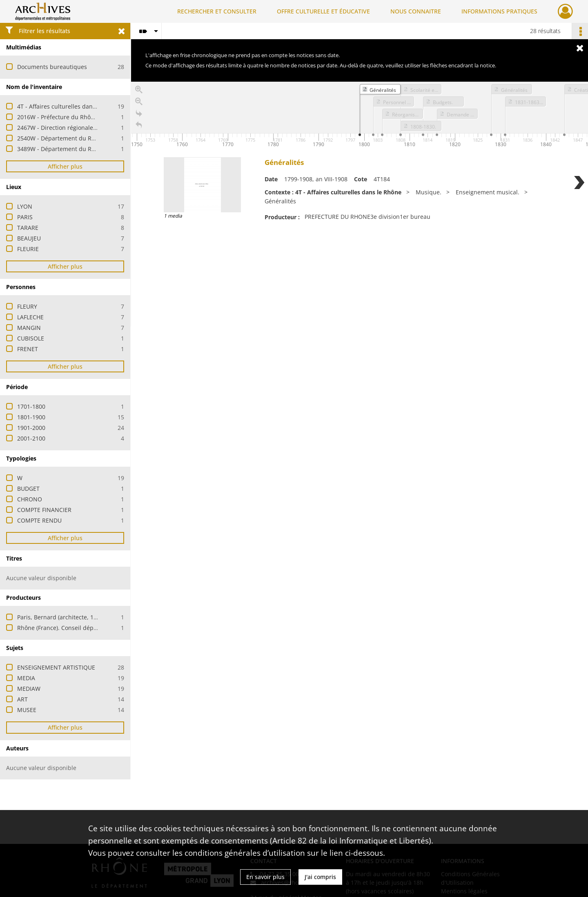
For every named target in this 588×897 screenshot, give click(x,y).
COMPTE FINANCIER (44, 510)
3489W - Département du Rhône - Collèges (75, 149)
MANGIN (29, 328)
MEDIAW (29, 689)
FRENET (28, 349)
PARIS (25, 217)
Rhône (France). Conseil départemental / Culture (83, 628)
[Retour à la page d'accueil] (139, 127)
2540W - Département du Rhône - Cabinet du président (93, 138)
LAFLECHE (30, 317)
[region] (360, 204)
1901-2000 (31, 428)
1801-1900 (31, 417)
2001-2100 (31, 438)
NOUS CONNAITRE (416, 11)
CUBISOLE (31, 338)
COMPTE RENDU (39, 520)
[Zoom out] (139, 103)
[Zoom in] (139, 91)
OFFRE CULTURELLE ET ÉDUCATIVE (323, 11)
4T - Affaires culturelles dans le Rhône (69, 106)
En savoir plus (265, 877)
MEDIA (26, 678)
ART (22, 699)
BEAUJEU (29, 238)
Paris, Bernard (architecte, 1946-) (62, 617)
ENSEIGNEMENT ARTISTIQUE (56, 667)
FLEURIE (28, 249)
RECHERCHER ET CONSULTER (217, 11)
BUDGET (28, 489)
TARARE (28, 228)
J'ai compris (320, 877)
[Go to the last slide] (139, 115)
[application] (360, 116)
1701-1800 (31, 406)
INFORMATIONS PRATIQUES (499, 11)
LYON (25, 206)
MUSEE (27, 710)
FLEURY (27, 306)
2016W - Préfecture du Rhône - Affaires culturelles (86, 117)
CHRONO (30, 499)
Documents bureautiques (52, 67)
